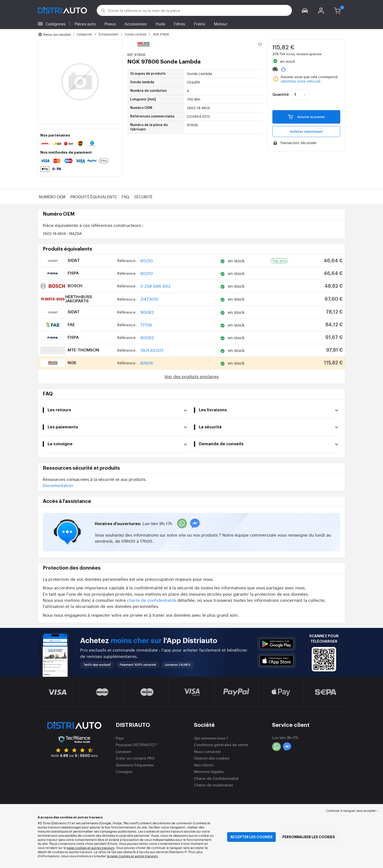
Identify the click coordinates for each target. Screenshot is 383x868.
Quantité (281, 95)
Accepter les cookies (251, 837)
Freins (200, 24)
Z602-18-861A (62, 233)
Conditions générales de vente (221, 745)
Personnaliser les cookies (309, 837)
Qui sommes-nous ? (211, 738)
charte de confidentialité (152, 600)
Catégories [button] (56, 24)
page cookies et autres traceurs (90, 848)
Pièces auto (85, 24)
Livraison (123, 751)
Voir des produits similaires (191, 376)
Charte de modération (213, 785)
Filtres (180, 24)
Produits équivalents (94, 197)
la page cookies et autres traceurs (132, 856)
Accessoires (136, 24)
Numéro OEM (52, 197)
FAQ (125, 197)
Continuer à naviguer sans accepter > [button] (352, 811)
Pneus (110, 24)
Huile (160, 24)
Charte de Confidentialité (216, 778)
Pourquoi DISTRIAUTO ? (137, 745)
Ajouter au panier (306, 117)
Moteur (221, 24)
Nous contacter (207, 751)
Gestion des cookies (212, 758)
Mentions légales (209, 771)
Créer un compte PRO (135, 758)
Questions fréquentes (135, 765)
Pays (120, 738)
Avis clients (204, 765)
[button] (305, 10)
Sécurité (143, 197)
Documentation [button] (58, 485)
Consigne (124, 771)
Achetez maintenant (306, 132)
